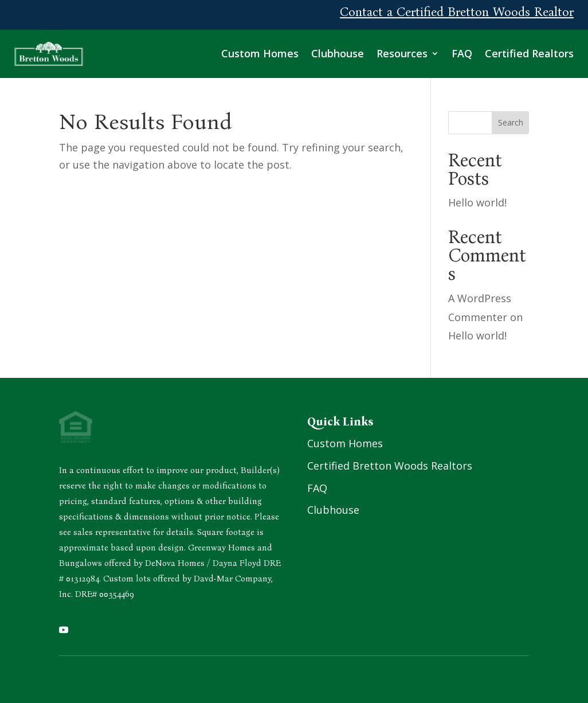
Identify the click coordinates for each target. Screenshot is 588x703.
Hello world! (477, 202)
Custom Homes (260, 53)
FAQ (462, 53)
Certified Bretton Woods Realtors (390, 466)
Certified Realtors (529, 53)
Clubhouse (338, 53)
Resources (402, 53)
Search (511, 122)
